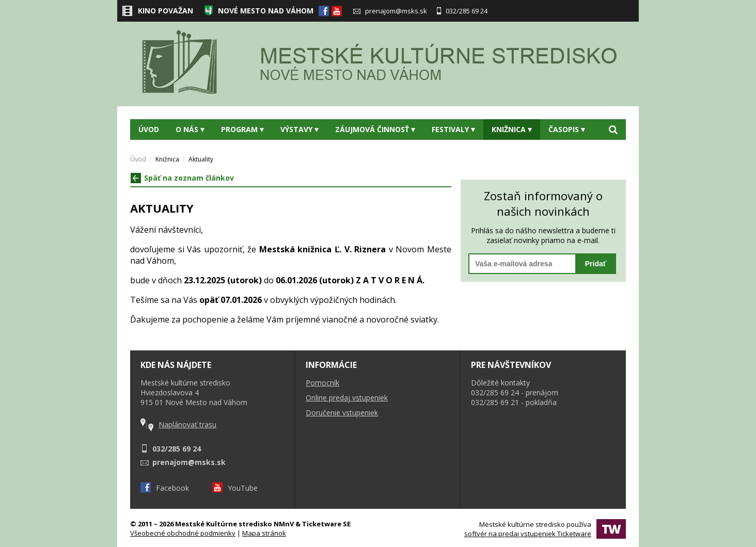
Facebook (165, 488)
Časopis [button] (567, 129)
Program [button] (242, 129)
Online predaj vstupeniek (347, 398)
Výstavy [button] (300, 129)
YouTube (235, 488)
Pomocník (322, 383)
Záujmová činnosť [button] (375, 129)
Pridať (596, 264)
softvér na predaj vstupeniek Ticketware (528, 534)
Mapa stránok (264, 533)
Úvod (149, 129)
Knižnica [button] (512, 129)
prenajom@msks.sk (390, 11)
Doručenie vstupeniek (342, 413)
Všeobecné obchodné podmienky (183, 533)
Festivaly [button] (453, 129)
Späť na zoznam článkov (182, 178)
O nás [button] (190, 129)
